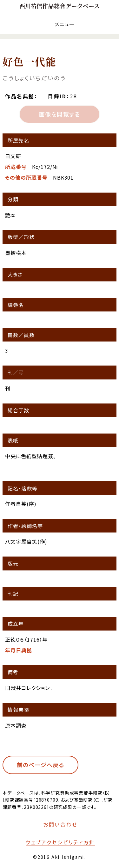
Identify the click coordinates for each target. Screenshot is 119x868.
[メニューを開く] (60, 24)
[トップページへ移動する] (60, 6)
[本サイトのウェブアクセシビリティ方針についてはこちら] (56, 842)
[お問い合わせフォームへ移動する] (56, 824)
